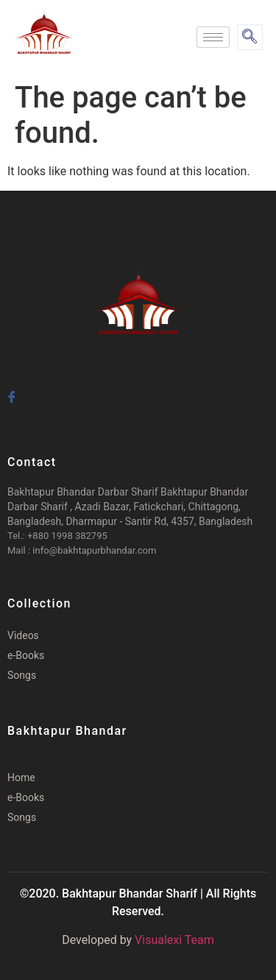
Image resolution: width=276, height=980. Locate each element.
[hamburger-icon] (213, 37)
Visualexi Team (174, 940)
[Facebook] (11, 391)
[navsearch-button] (250, 37)
